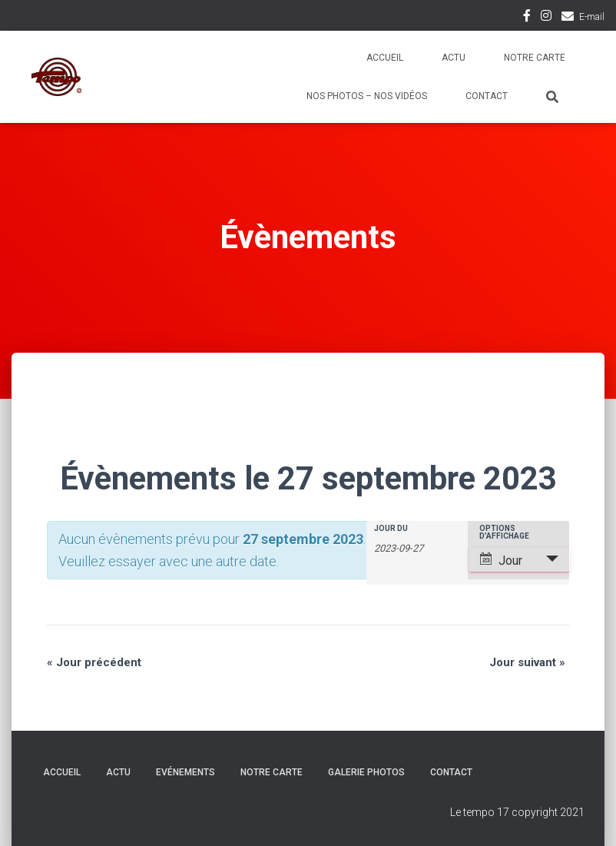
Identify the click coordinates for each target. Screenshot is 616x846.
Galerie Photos (366, 772)
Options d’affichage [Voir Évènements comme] (504, 532)
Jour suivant (527, 662)
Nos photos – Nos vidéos (367, 96)
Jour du (391, 529)
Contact (487, 96)
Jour (501, 560)
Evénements (185, 772)
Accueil (385, 58)
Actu (454, 58)
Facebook (527, 18)
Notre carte (535, 58)
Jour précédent (94, 662)
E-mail (592, 17)
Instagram (546, 18)
